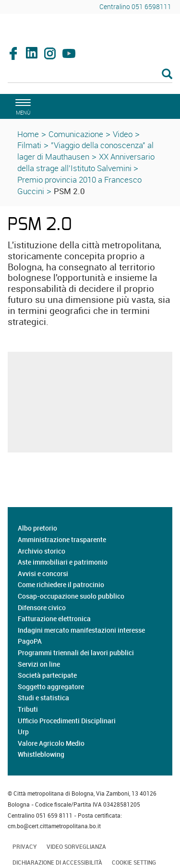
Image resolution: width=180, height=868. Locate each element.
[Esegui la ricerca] (167, 75)
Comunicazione (76, 134)
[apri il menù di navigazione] (22, 106)
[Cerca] (90, 75)
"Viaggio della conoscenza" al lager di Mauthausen (85, 151)
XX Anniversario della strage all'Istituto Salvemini (86, 162)
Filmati (29, 145)
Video (123, 134)
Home (28, 134)
